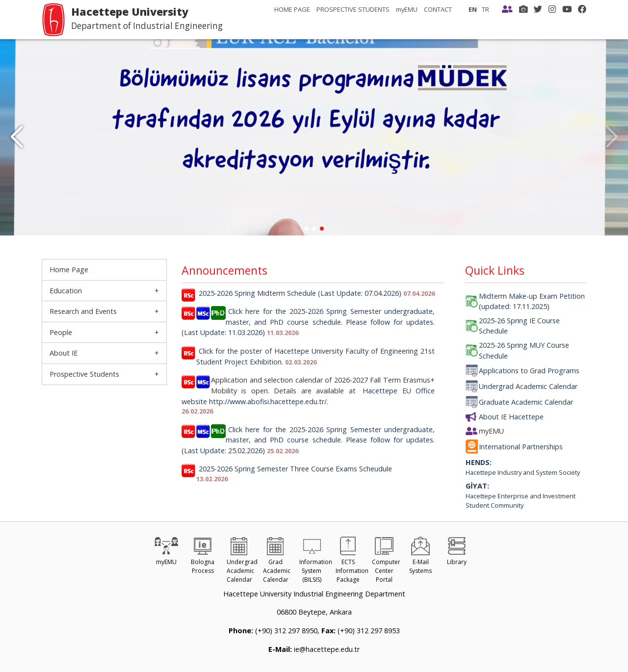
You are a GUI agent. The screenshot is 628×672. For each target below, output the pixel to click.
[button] (16, 137)
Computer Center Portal (386, 562)
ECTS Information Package (352, 562)
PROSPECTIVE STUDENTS (353, 9)
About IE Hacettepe (511, 417)
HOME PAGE (292, 9)
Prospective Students (84, 374)
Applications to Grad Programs (529, 371)
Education (66, 291)
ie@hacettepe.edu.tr (326, 649)
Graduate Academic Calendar (526, 402)
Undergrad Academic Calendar (528, 386)
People (61, 332)
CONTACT (438, 9)
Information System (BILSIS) (316, 562)
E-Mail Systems (420, 558)
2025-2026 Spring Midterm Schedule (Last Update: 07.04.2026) (300, 293)
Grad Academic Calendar (277, 562)
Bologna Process (203, 558)
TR (485, 9)
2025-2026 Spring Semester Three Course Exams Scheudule (295, 469)
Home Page (69, 270)
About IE (64, 353)
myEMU (407, 9)
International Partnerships (521, 447)
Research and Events (83, 311)
